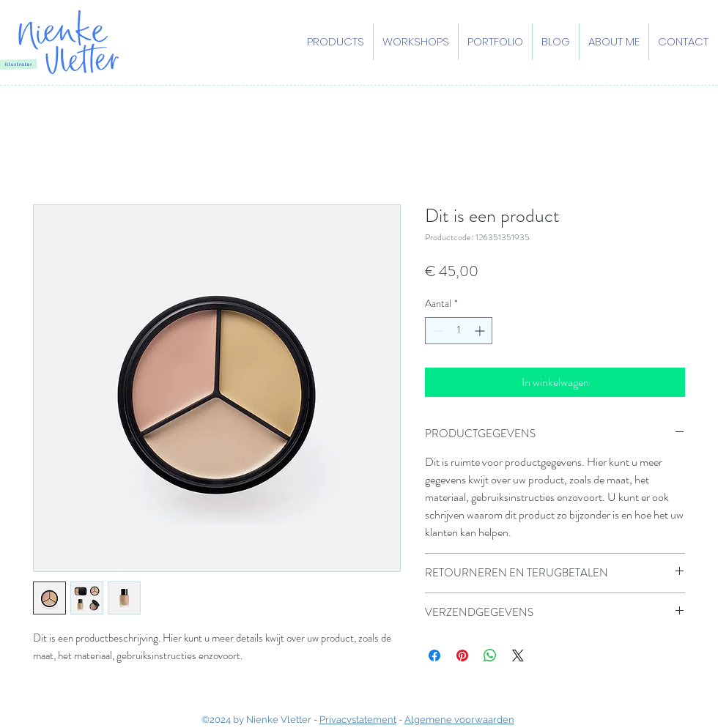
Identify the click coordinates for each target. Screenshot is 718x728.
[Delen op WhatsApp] (490, 655)
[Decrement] (436, 331)
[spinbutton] (459, 331)
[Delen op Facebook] (434, 655)
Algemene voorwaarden (459, 720)
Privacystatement (358, 720)
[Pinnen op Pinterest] (462, 655)
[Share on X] (518, 655)
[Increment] (481, 331)
